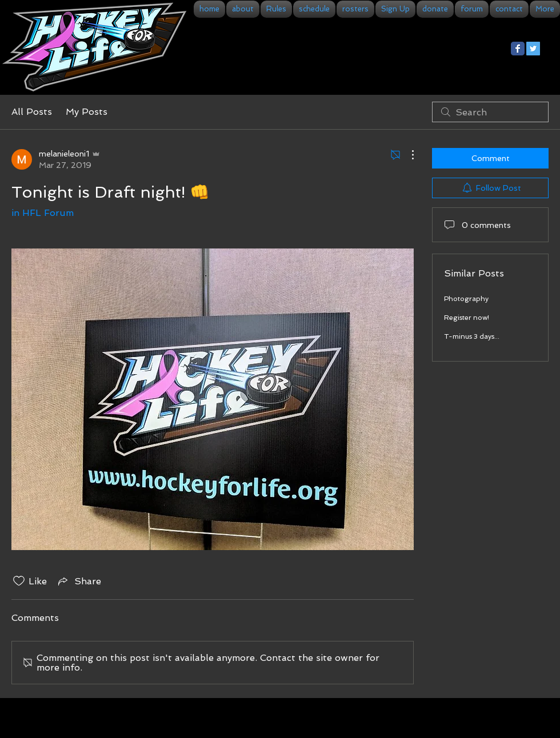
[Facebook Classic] (518, 49)
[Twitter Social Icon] (533, 49)
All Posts (32, 112)
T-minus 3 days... (472, 336)
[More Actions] (407, 155)
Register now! (467, 318)
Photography (466, 299)
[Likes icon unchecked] (19, 581)
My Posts (87, 112)
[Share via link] (79, 581)
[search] (490, 112)
